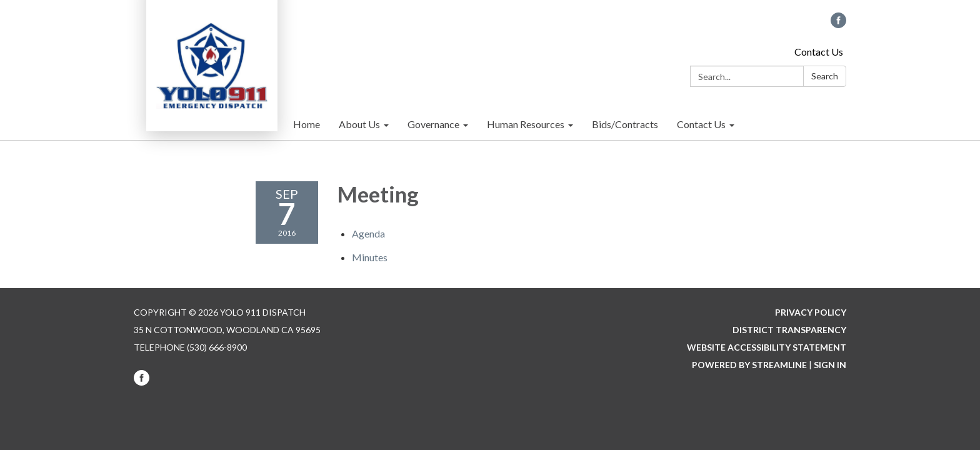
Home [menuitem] (307, 124)
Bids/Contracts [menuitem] (625, 124)
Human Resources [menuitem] (526, 124)
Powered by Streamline (749, 365)
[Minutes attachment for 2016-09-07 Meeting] (370, 257)
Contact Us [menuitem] (701, 124)
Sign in (830, 365)
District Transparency (789, 330)
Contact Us (819, 52)
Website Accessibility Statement (767, 347)
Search (825, 76)
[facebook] (838, 24)
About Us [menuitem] (359, 124)
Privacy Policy (811, 312)
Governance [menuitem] (433, 124)
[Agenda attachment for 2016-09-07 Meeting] (368, 233)
